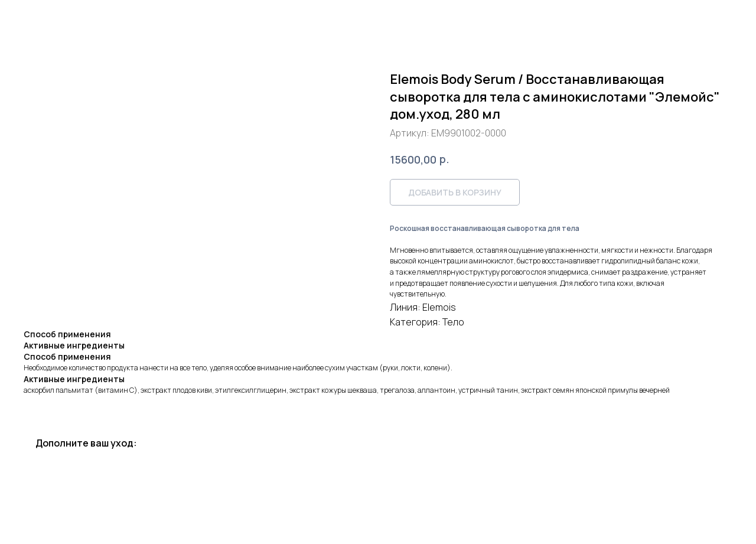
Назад (32, 17)
